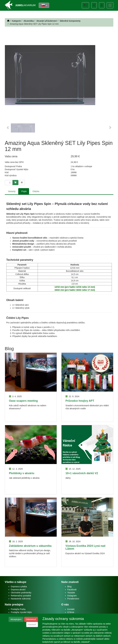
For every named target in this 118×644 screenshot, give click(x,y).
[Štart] (8, 21)
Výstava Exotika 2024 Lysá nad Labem (86, 547)
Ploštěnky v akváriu (22, 473)
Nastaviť (32, 624)
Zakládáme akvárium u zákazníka (30, 546)
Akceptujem (16, 619)
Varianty (12, 191)
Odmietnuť (31, 619)
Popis (24, 191)
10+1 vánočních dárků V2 (82, 473)
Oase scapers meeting (23, 401)
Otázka (36, 191)
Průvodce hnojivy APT (80, 401)
